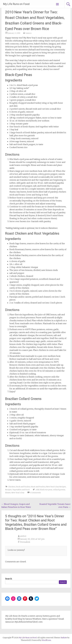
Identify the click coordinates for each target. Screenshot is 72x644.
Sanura (28, 33)
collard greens (59, 490)
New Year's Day (18, 493)
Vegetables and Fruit (21, 490)
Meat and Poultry (38, 487)
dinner (8, 493)
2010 (37, 490)
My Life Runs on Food (16, 4)
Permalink (25, 542)
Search (9, 579)
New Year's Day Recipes (56, 487)
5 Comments (35, 493)
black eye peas (46, 490)
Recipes (8, 490)
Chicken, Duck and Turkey (19, 487)
